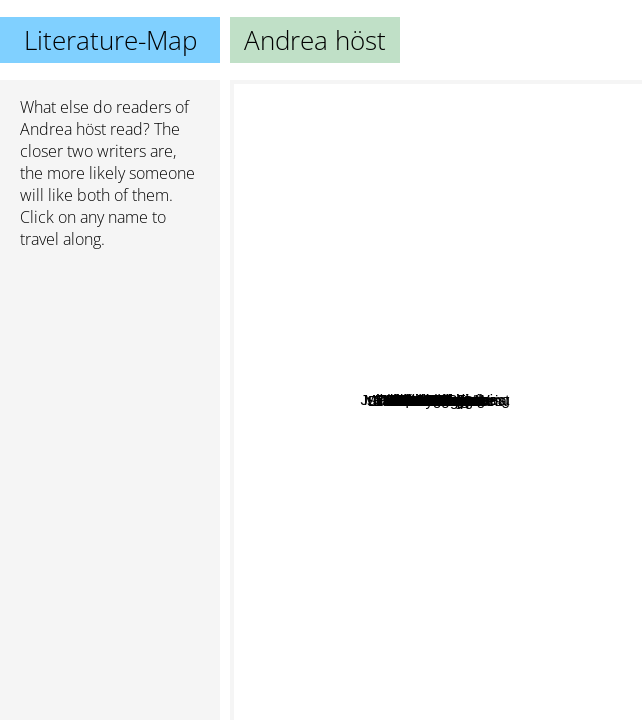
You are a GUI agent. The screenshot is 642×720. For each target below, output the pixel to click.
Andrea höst (63, 129)
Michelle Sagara (519, 415)
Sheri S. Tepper (289, 383)
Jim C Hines (432, 232)
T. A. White (429, 173)
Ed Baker (443, 586)
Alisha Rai (391, 196)
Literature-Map (110, 40)
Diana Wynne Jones (343, 648)
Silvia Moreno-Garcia (546, 524)
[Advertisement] (110, 371)
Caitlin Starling (533, 368)
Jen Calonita (330, 432)
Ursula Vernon (478, 465)
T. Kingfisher (514, 502)
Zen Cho (420, 492)
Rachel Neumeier (395, 273)
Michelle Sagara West (535, 397)
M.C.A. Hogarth (437, 407)
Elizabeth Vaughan (417, 553)
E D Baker (421, 214)
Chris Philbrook (463, 331)
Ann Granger (316, 350)
